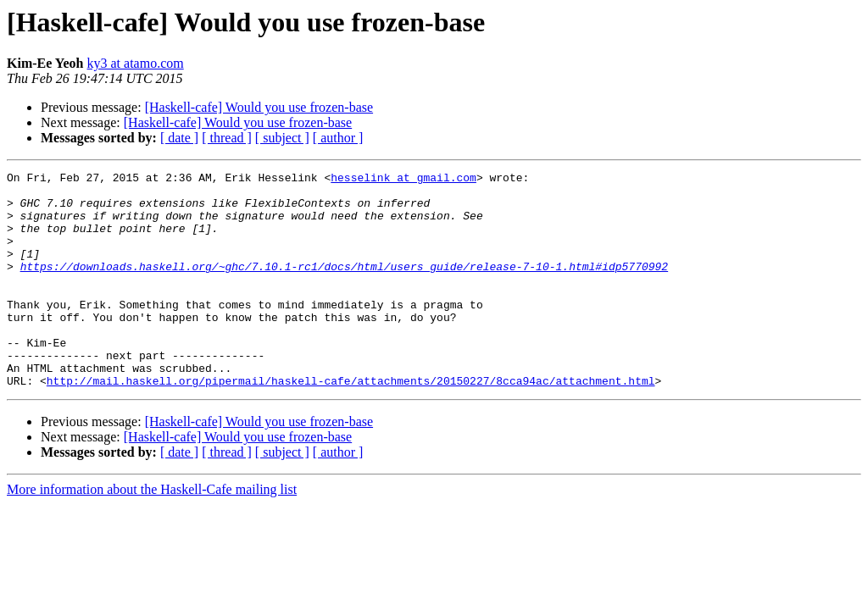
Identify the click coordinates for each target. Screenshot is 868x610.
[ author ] (338, 138)
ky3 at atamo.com (136, 63)
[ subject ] (282, 138)
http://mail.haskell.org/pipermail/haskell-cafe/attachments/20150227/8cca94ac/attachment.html (351, 424)
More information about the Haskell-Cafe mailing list (152, 532)
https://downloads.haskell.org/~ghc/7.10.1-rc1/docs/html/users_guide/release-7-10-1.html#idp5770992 (344, 286)
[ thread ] (227, 138)
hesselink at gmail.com (403, 180)
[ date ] (179, 138)
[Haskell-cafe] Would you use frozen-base (259, 107)
